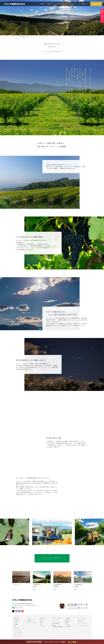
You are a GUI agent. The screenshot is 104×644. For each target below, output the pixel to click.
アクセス (67, 624)
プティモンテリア (18, 630)
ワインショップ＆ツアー (70, 4)
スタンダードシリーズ (19, 636)
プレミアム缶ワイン (19, 632)
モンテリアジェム (18, 634)
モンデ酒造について (84, 4)
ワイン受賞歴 (68, 626)
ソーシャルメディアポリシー (83, 625)
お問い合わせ (80, 621)
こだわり (58, 4)
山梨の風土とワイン (31, 620)
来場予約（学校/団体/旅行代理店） (58, 626)
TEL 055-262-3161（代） (19, 605)
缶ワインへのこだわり (32, 622)
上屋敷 (16, 624)
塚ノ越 (16, 622)
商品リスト (50, 4)
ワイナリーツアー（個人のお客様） (56, 623)
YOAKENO (17, 620)
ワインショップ (55, 620)
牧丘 (15, 626)
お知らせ (42, 4)
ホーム (14, 37)
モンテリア (17, 628)
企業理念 (67, 622)
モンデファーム (43, 626)
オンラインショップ (82, 619)
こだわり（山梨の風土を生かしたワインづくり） (26, 37)
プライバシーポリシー (82, 623)
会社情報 (67, 620)
